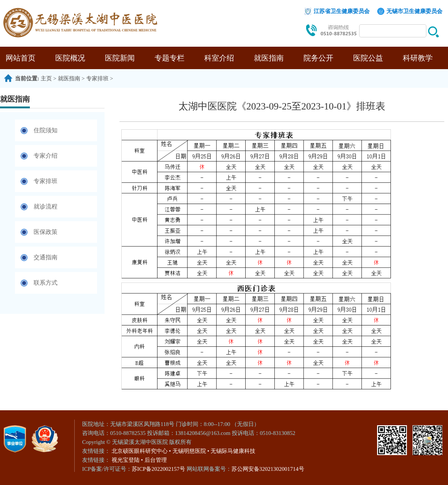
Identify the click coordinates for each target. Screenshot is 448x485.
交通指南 (46, 257)
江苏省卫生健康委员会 (342, 11)
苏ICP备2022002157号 (159, 469)
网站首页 (21, 58)
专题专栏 (169, 58)
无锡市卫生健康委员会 (414, 11)
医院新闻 (120, 58)
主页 (46, 78)
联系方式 (46, 283)
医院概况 (70, 58)
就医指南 (269, 58)
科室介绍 (219, 58)
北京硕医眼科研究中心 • (141, 451)
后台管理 (156, 460)
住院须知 (46, 130)
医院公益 (368, 58)
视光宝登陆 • (127, 460)
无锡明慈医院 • (191, 451)
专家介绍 (46, 156)
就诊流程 (46, 206)
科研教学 (418, 58)
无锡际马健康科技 (233, 451)
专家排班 (97, 78)
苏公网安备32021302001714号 (268, 469)
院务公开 (318, 58)
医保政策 (46, 232)
